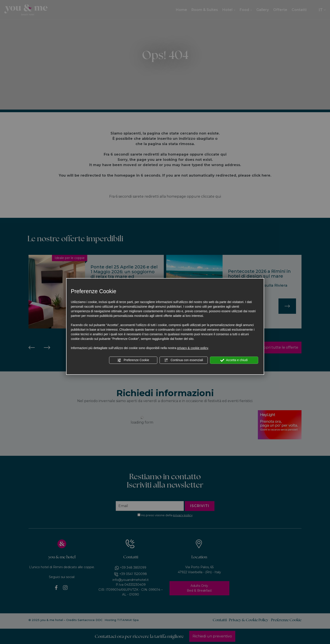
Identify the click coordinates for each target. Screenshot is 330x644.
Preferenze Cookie (133, 360)
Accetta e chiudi (234, 360)
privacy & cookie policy (193, 348)
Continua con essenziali (184, 360)
